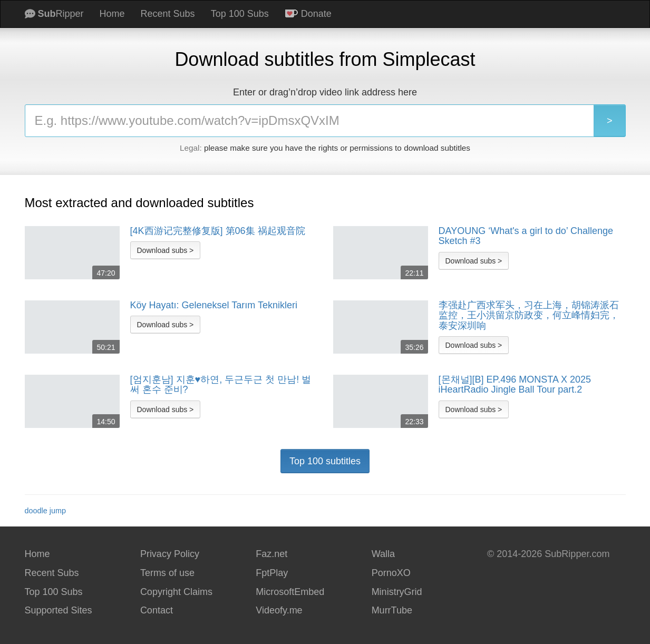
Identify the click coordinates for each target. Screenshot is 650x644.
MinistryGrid (397, 592)
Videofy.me (279, 610)
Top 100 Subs (240, 14)
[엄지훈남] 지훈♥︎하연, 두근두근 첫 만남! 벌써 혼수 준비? (221, 385)
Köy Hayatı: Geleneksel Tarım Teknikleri (214, 305)
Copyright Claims (176, 592)
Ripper (54, 14)
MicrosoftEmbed (290, 592)
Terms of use (167, 573)
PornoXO (391, 573)
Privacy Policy (170, 554)
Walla (383, 554)
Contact (157, 610)
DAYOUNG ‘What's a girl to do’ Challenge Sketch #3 (526, 236)
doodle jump (45, 511)
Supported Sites (59, 610)
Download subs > (166, 250)
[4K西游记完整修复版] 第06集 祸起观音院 (218, 231)
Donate (308, 14)
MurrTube (392, 610)
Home (112, 14)
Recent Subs (168, 14)
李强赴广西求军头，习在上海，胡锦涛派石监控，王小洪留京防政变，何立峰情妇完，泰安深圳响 (529, 316)
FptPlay (272, 573)
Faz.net (271, 554)
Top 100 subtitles (325, 461)
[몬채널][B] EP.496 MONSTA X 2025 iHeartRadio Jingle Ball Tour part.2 (515, 385)
